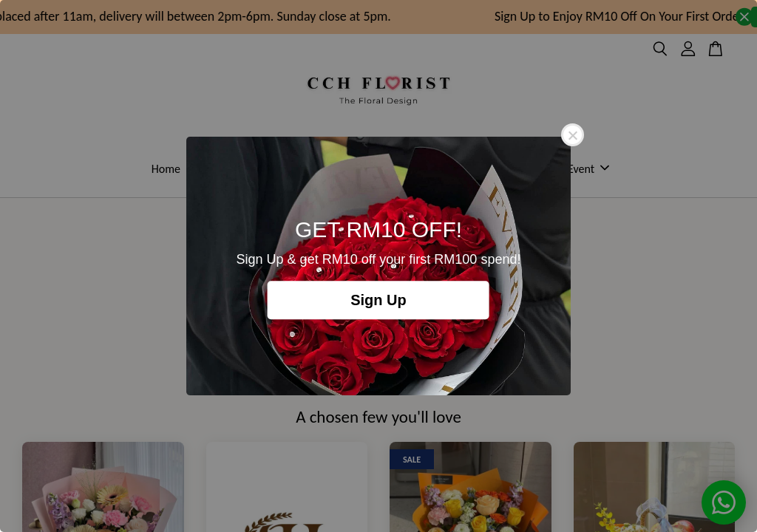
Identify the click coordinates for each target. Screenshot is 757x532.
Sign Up (378, 300)
